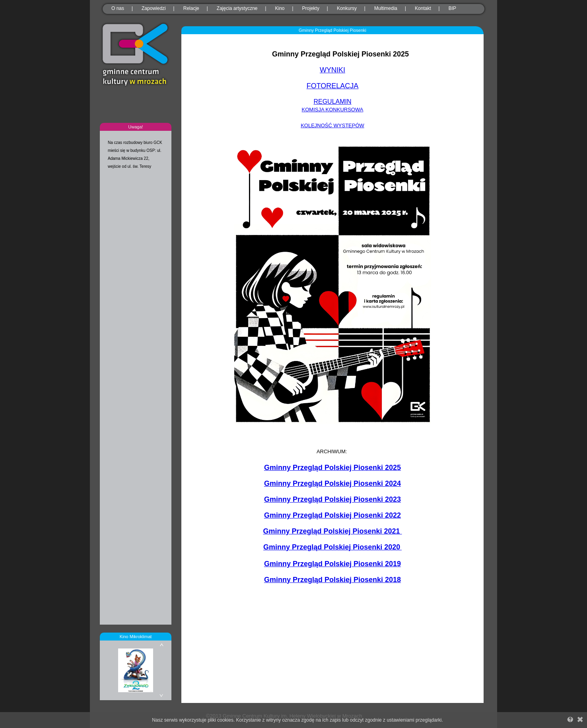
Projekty (311, 8)
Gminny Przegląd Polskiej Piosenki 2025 (332, 468)
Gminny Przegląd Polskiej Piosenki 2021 (332, 531)
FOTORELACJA (333, 86)
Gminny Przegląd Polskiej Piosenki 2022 (332, 515)
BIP (452, 8)
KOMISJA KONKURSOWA (333, 110)
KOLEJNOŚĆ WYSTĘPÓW (332, 125)
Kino (280, 8)
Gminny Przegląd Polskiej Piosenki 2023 (332, 499)
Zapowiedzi (154, 8)
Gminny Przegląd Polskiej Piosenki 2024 (332, 483)
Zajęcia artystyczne (237, 8)
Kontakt (423, 8)
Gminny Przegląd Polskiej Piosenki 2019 (332, 564)
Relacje (191, 8)
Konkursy (347, 8)
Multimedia (386, 8)
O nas (118, 8)
